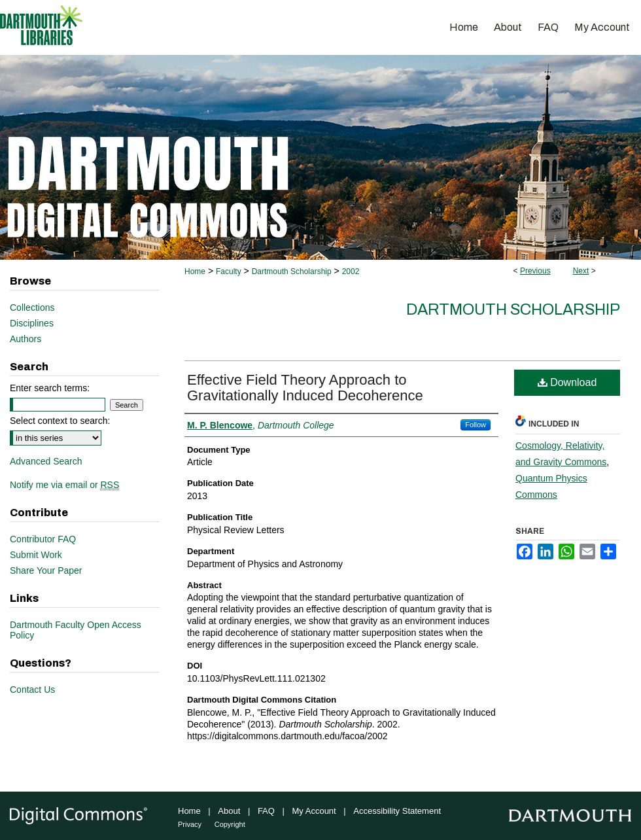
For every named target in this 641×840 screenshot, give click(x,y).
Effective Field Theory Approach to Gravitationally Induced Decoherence (305, 388)
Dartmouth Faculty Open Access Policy (76, 630)
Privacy (190, 824)
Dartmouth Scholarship (292, 271)
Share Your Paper (46, 570)
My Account (314, 811)
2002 (351, 271)
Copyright (230, 824)
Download (567, 382)
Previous (535, 271)
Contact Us (32, 690)
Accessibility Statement (397, 811)
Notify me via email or (64, 485)
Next (581, 271)
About (229, 811)
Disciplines (32, 323)
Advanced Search (46, 461)
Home (195, 271)
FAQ (266, 811)
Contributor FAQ (43, 539)
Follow (476, 425)
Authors (26, 339)
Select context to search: (60, 421)
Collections (32, 307)
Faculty (229, 271)
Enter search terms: (50, 388)
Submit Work (36, 555)
